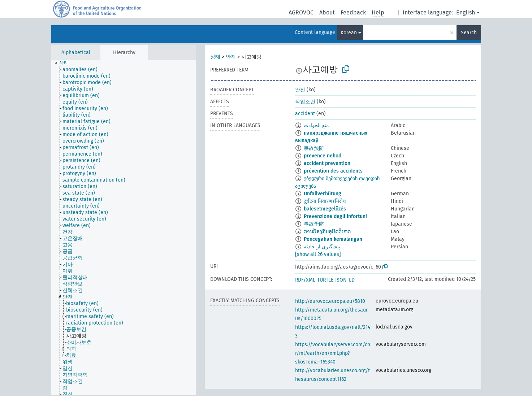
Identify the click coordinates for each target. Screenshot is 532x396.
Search (469, 33)
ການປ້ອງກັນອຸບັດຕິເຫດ (327, 232)
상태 (215, 57)
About (327, 12)
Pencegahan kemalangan (333, 239)
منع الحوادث (316, 125)
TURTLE (325, 280)
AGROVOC (301, 12)
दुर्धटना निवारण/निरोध (325, 201)
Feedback (353, 12)
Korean (349, 33)
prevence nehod (323, 156)
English (466, 12)
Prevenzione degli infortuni (335, 216)
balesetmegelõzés (325, 209)
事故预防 (314, 148)
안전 (231, 57)
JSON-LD (345, 280)
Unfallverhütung (323, 194)
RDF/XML (305, 280)
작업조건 (305, 102)
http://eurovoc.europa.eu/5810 (330, 301)
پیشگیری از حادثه (322, 247)
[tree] (124, 228)
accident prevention (327, 163)
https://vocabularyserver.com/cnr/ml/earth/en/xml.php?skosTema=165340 (333, 353)
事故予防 (314, 224)
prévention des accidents (333, 171)
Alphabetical (76, 53)
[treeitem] (67, 63)
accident (305, 114)
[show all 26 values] (318, 254)
